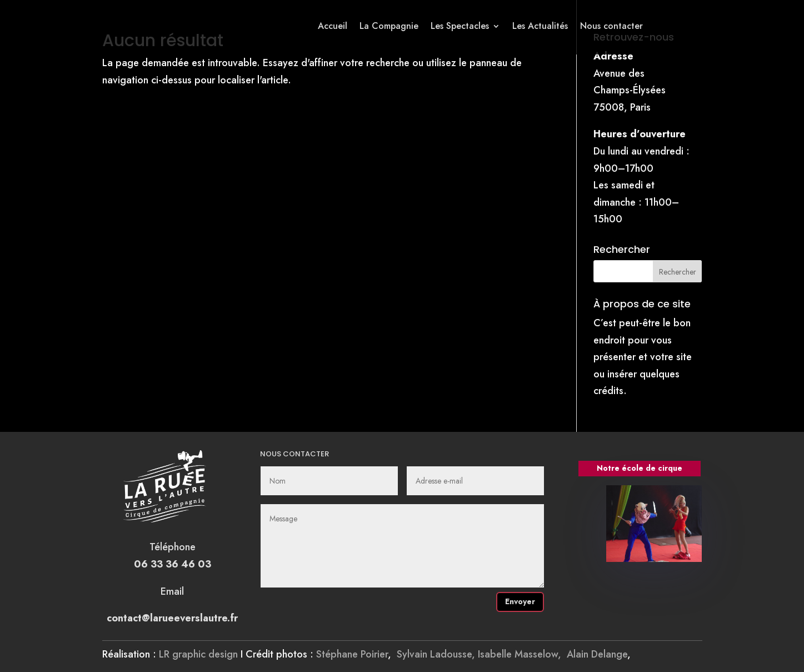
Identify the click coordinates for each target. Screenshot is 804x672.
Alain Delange (597, 654)
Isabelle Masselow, (522, 654)
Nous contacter (611, 26)
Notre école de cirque (640, 468)
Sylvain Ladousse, (437, 654)
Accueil (333, 26)
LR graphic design (198, 654)
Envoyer (520, 601)
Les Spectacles (460, 26)
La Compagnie (389, 26)
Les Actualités (540, 26)
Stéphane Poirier (352, 654)
